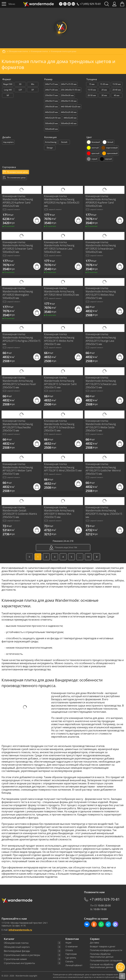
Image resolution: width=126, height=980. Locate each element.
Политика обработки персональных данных (102, 955)
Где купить (71, 958)
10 (88, 557)
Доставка (94, 943)
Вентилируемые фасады (17, 951)
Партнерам (71, 954)
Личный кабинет (74, 965)
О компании (71, 947)
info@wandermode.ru (20, 930)
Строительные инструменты (19, 963)
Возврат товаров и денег (103, 947)
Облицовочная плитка (16, 943)
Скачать (69, 961)
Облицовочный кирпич (17, 947)
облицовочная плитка (87, 867)
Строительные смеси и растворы (22, 955)
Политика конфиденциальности (106, 950)
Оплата (69, 950)
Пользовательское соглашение (106, 961)
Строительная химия (15, 959)
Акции (68, 943)
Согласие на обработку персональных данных (102, 966)
